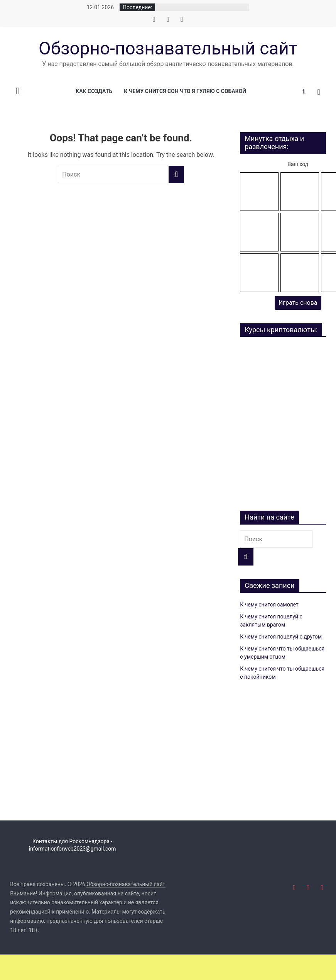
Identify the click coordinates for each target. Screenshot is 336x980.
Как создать (94, 91)
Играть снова (298, 303)
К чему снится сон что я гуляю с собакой (185, 91)
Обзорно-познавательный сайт (168, 48)
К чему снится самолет (269, 605)
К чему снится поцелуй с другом (281, 637)
